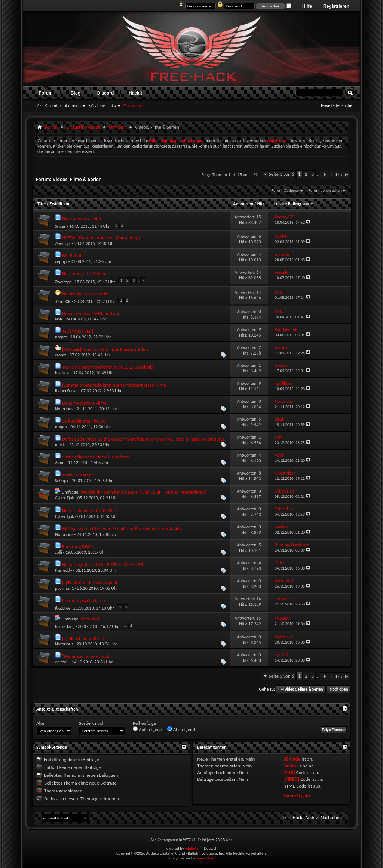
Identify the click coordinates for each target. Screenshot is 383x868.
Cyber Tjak (65, 498)
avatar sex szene (78, 475)
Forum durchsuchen (325, 191)
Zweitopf (63, 243)
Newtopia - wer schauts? (86, 294)
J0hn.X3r (63, 301)
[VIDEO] (291, 779)
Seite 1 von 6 (282, 174)
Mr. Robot (72, 256)
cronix (61, 355)
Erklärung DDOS (78, 547)
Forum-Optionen (285, 191)
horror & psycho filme (84, 600)
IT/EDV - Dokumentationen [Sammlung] (101, 238)
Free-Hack (292, 817)
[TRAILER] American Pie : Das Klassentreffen (105, 349)
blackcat (62, 373)
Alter (41, 723)
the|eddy (64, 570)
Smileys (291, 766)
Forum (45, 93)
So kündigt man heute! (85, 421)
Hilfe (307, 6)
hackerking (65, 626)
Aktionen (73, 106)
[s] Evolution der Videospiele (90, 582)
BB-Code (292, 759)
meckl (60, 445)
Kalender (53, 106)
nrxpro (61, 337)
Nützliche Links (102, 106)
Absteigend (181, 729)
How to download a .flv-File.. (90, 511)
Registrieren (336, 6)
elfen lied (90, 619)
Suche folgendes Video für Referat (95, 457)
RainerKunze (66, 391)
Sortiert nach (92, 723)
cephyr (61, 261)
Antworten (243, 204)
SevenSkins (206, 858)
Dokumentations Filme (84, 403)
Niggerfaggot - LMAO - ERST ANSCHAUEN (102, 565)
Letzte (340, 174)
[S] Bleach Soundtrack (83, 638)
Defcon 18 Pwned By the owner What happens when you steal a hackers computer (143, 439)
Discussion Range (83, 127)
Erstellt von (60, 204)
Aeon (60, 463)
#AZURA (62, 608)
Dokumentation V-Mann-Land (91, 313)
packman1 (64, 588)
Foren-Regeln (296, 796)
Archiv (311, 817)
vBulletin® (193, 848)
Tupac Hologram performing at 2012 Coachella (108, 367)
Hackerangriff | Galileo (84, 274)
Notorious (64, 409)
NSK (59, 319)
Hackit (135, 93)
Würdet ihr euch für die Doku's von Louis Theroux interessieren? (144, 492)
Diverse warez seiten (82, 219)
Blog (76, 93)
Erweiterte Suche (337, 105)
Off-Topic (118, 127)
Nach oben (339, 689)
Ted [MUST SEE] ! (79, 331)
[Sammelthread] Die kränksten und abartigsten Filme (114, 385)
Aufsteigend (148, 729)
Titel (42, 204)
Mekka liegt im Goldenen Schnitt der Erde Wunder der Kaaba (122, 529)
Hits (261, 204)
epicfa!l (62, 662)
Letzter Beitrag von (294, 204)
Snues (60, 226)
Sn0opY (62, 481)
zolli (59, 552)
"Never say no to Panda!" (87, 656)
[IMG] (289, 772)
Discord (106, 93)
